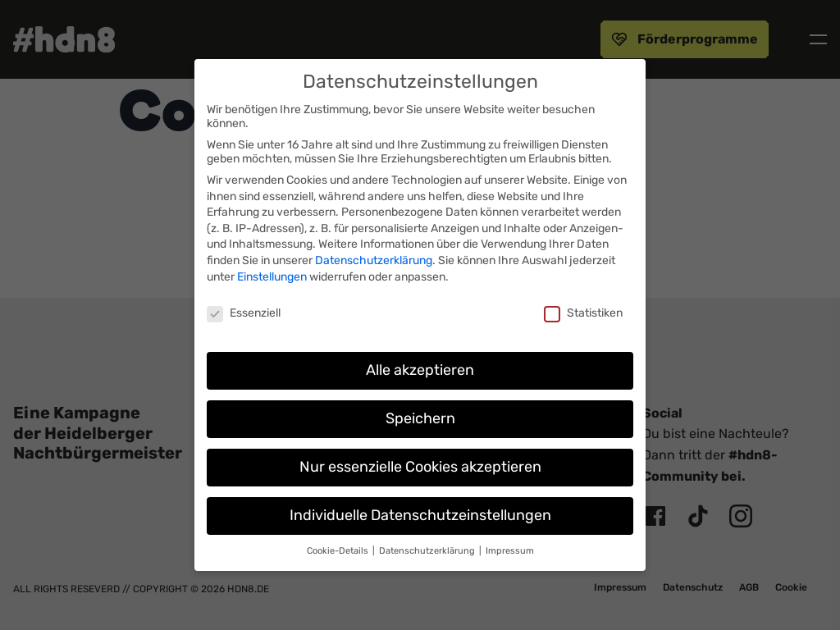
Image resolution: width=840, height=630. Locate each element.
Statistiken (583, 313)
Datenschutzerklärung (374, 260)
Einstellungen (272, 277)
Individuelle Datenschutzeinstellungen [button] (420, 515)
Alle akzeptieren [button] (420, 370)
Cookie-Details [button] (339, 551)
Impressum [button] (510, 551)
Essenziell (244, 313)
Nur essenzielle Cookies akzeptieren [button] (420, 467)
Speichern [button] (420, 418)
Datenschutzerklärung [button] (428, 551)
